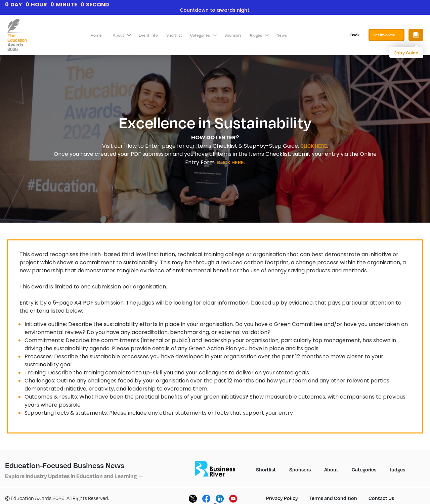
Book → (357, 35)
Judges (259, 35)
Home (96, 35)
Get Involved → (386, 35)
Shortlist (174, 35)
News (282, 35)
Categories (203, 35)
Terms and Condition (333, 498)
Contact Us (381, 498)
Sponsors (233, 35)
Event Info (148, 35)
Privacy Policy (282, 498)
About (122, 35)
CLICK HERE (314, 146)
